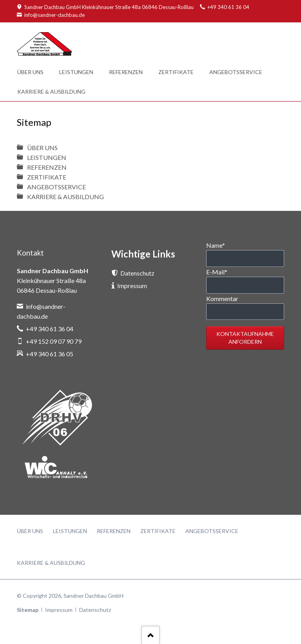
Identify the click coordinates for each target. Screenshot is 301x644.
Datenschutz (95, 610)
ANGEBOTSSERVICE (56, 187)
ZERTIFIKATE (47, 177)
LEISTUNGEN (47, 157)
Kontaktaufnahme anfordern (245, 338)
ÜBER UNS (42, 148)
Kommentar (222, 298)
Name (216, 245)
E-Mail (217, 272)
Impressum (59, 610)
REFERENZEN (47, 167)
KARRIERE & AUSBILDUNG (65, 197)
